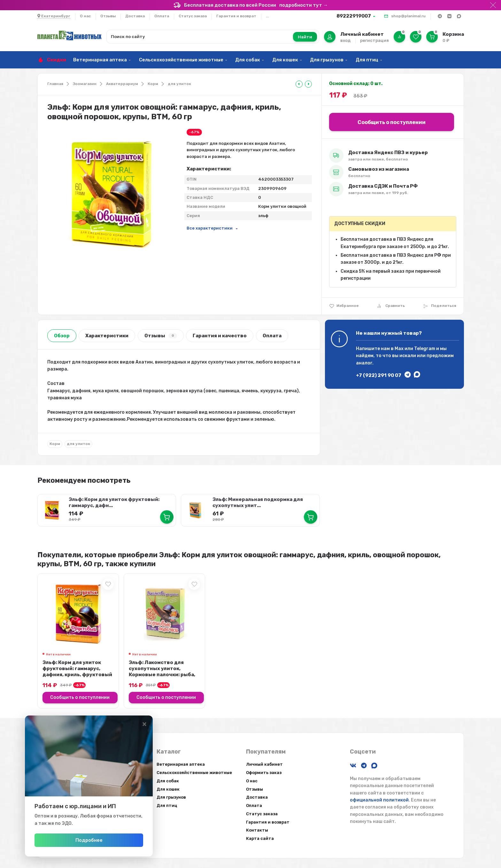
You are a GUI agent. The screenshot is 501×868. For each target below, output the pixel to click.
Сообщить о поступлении (392, 122)
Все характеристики (210, 228)
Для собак (248, 60)
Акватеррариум (122, 84)
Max (399, 349)
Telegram (425, 349)
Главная (55, 84)
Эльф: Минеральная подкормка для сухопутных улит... (258, 502)
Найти (305, 37)
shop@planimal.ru (408, 16)
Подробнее (89, 840)
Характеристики (107, 336)
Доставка (135, 16)
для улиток (179, 84)
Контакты (257, 830)
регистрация (374, 40)
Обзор (62, 336)
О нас (85, 16)
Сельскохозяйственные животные (181, 60)
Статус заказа (193, 16)
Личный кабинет (264, 764)
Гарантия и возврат (236, 16)
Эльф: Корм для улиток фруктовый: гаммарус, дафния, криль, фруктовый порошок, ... (77, 672)
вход (345, 40)
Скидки (57, 60)
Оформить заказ (264, 773)
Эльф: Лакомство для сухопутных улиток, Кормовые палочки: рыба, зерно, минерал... (162, 672)
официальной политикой (379, 800)
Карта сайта (260, 838)
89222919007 (354, 16)
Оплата (162, 16)
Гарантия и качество (220, 336)
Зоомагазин (85, 84)
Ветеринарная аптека (100, 60)
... (267, 16)
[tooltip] (299, 84)
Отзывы (108, 16)
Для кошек (285, 60)
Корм (153, 84)
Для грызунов (327, 60)
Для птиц (367, 60)
